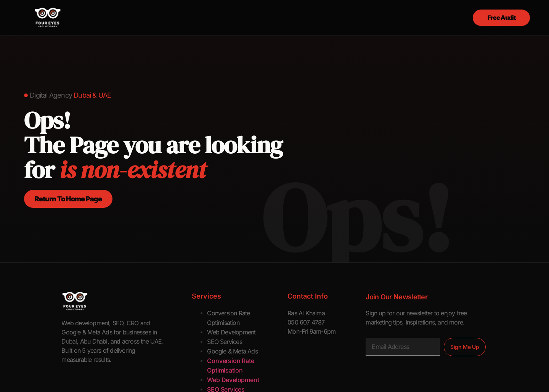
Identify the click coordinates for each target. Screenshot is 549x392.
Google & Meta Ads (232, 351)
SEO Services (224, 342)
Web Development (231, 332)
